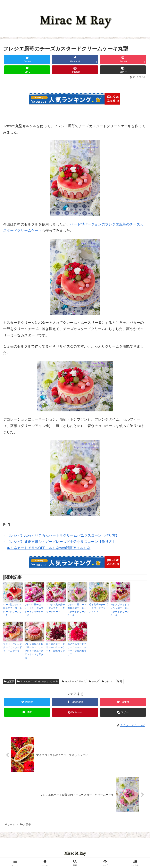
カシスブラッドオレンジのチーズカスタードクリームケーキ (120, 610)
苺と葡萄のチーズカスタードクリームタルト (98, 608)
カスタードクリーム (74, 681)
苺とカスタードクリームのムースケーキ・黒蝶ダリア (55, 647)
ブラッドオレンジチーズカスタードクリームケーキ (12, 647)
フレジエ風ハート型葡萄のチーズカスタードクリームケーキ (77, 610)
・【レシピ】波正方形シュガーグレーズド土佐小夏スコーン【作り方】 (59, 542)
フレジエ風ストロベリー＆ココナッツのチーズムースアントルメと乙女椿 (34, 651)
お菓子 (9, 681)
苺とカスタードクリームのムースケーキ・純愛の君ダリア (77, 649)
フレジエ (108, 681)
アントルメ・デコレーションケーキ (37, 681)
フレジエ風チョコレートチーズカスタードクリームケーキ (34, 610)
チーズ (94, 681)
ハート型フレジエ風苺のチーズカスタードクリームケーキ (12, 610)
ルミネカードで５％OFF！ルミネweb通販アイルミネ (49, 548)
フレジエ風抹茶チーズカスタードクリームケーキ (55, 608)
